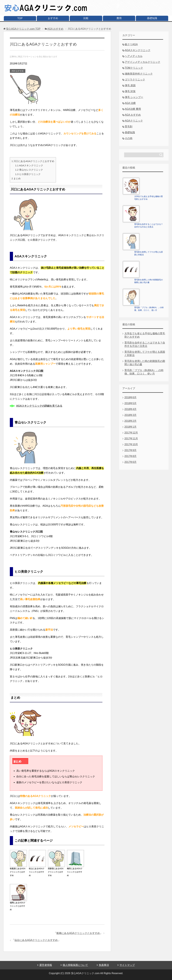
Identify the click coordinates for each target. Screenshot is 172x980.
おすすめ (53, 18)
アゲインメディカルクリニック (143, 62)
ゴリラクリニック (135, 80)
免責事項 (104, 965)
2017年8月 (131, 456)
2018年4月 (131, 409)
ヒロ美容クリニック (28, 174)
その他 (129, 138)
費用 (119, 18)
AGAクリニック (134, 121)
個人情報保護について (75, 965)
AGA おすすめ (18, 71)
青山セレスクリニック (29, 170)
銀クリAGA (131, 44)
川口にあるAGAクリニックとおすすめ (33, 161)
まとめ (16, 178)
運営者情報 (46, 965)
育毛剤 (129, 127)
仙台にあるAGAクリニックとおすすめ (36, 940)
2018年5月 (131, 403)
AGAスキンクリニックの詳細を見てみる (39, 406)
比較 (86, 18)
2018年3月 (131, 415)
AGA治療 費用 (133, 109)
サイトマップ (127, 965)
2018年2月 (131, 421)
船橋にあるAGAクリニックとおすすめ (78, 933)
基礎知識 (152, 18)
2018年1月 (131, 427)
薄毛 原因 (130, 85)
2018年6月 (131, 397)
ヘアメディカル (134, 56)
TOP (20, 18)
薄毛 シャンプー (134, 97)
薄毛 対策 (130, 91)
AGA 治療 (130, 103)
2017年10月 (131, 444)
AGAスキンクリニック (29, 165)
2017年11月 (131, 439)
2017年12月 (131, 433)
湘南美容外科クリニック (139, 74)
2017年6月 (131, 462)
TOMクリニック (134, 68)
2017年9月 (131, 450)
